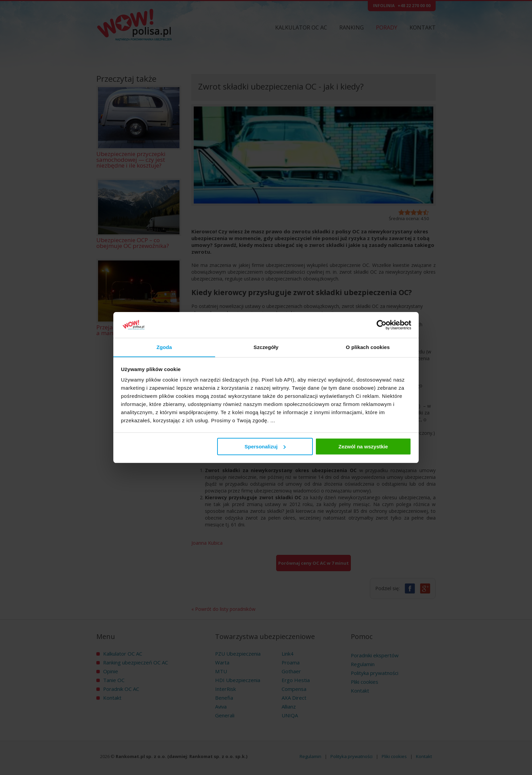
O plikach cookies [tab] (368, 347)
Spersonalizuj (265, 447)
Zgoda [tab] (164, 347)
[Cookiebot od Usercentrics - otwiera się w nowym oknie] (382, 325)
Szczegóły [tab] (266, 347)
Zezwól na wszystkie (363, 447)
